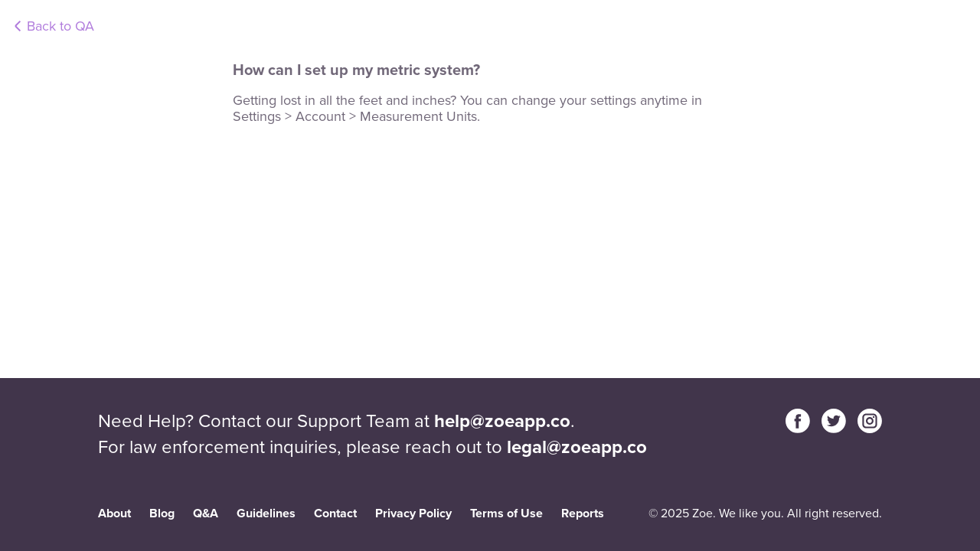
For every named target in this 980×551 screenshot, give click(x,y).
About (114, 513)
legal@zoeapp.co (577, 447)
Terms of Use (506, 513)
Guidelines (266, 513)
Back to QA (60, 26)
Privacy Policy (413, 513)
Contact (335, 513)
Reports (583, 513)
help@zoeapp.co (502, 421)
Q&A (206, 513)
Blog (162, 513)
